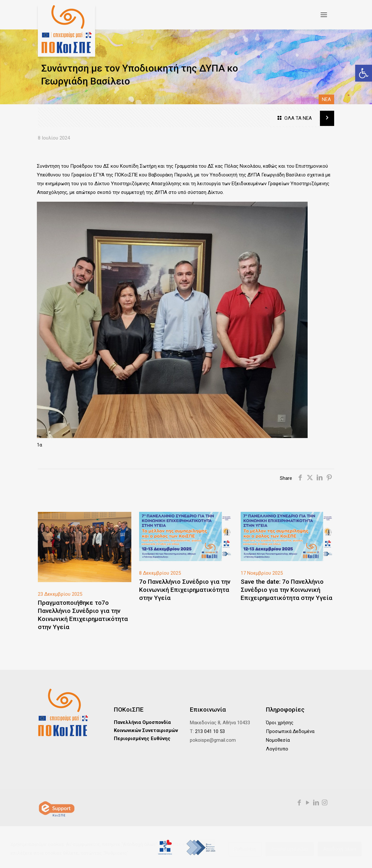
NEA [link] (326, 99)
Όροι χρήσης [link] (280, 723)
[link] (364, 73)
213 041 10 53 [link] (210, 731)
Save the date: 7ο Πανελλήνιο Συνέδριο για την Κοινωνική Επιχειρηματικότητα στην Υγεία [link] (286, 590)
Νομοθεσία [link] (278, 740)
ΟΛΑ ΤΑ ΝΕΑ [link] (294, 118)
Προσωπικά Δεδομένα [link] (290, 731)
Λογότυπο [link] (277, 749)
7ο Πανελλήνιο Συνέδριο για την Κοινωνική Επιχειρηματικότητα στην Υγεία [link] (185, 590)
